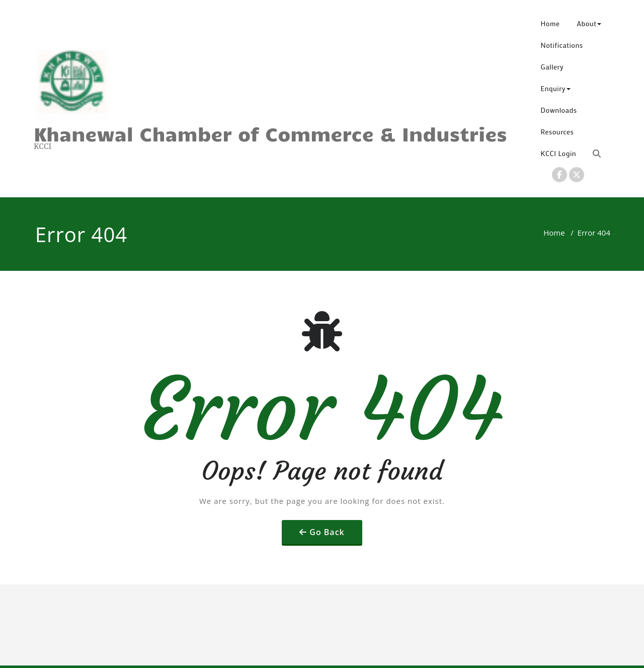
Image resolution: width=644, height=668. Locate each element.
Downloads (559, 110)
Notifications (562, 45)
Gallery (552, 67)
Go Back (327, 532)
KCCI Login (559, 153)
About (589, 23)
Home (550, 23)
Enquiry (556, 88)
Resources (557, 132)
